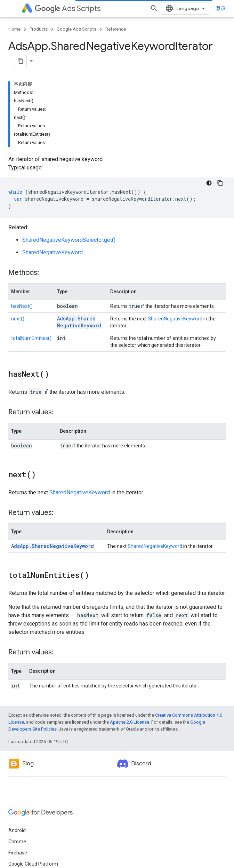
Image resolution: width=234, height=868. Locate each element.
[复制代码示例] (220, 183)
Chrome (17, 842)
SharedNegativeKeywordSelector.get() (69, 240)
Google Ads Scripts (76, 29)
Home (14, 29)
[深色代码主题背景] (209, 183)
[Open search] (154, 8)
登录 (221, 8)
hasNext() (22, 306)
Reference (116, 29)
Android (17, 830)
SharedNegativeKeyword (53, 252)
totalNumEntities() (31, 338)
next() (18, 319)
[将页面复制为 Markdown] (21, 61)
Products (39, 29)
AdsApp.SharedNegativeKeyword (79, 322)
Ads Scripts (68, 9)
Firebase (18, 853)
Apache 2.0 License (130, 722)
